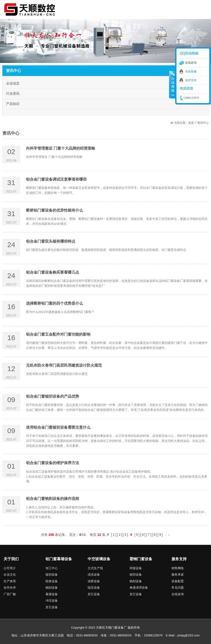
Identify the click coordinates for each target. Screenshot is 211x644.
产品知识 (13, 104)
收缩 (172, 84)
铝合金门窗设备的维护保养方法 (53, 463)
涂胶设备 (94, 581)
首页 (191, 123)
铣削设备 (52, 588)
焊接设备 (136, 568)
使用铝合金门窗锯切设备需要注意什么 (58, 427)
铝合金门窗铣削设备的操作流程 (53, 499)
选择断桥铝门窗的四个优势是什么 (54, 303)
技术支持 (191, 80)
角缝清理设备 (139, 588)
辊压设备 (94, 588)
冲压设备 (52, 601)
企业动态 (13, 83)
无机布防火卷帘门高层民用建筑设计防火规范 (64, 365)
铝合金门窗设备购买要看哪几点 (53, 272)
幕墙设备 (52, 594)
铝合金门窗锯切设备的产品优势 (53, 396)
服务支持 (179, 559)
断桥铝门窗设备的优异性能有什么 (54, 210)
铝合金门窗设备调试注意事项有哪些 (56, 179)
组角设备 (52, 581)
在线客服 (191, 71)
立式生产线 (95, 568)
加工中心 (52, 568)
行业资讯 (13, 93)
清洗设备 (94, 575)
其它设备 (52, 607)
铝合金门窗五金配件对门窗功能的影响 (58, 334)
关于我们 (11, 559)
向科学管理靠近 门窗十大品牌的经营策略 (61, 148)
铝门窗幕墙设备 (59, 559)
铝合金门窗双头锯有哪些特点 (51, 241)
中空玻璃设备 (99, 559)
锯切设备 (52, 575)
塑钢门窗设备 (141, 559)
